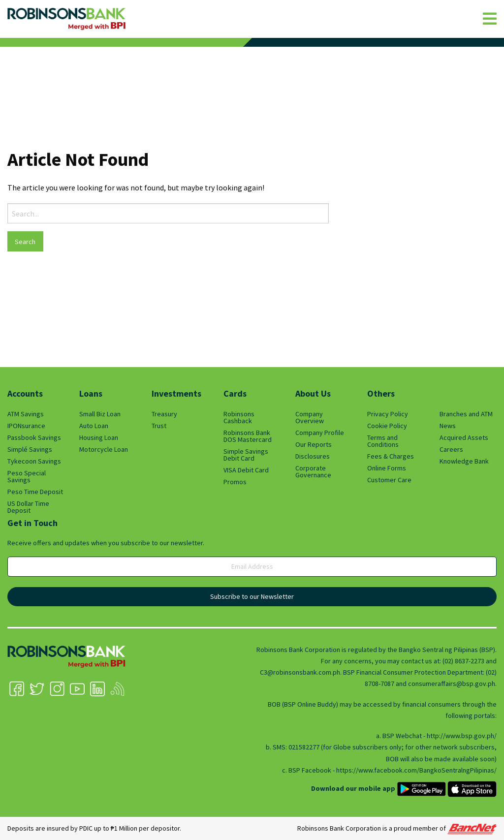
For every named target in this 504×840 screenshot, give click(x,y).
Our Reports (314, 444)
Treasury (164, 414)
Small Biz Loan (100, 414)
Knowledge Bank (464, 461)
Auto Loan (94, 426)
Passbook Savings (34, 437)
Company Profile (320, 433)
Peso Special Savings (27, 476)
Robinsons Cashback (239, 417)
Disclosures (313, 456)
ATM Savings (26, 414)
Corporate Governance (313, 471)
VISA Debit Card (246, 470)
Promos (235, 482)
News (448, 426)
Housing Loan (99, 437)
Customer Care (389, 480)
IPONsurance (26, 426)
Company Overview (310, 417)
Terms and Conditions (383, 441)
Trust (159, 426)
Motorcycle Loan (104, 449)
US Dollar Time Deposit (28, 507)
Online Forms (387, 468)
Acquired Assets (464, 437)
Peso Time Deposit (35, 492)
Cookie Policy (387, 426)
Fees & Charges (391, 456)
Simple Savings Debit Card (246, 455)
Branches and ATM (466, 414)
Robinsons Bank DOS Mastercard (248, 436)
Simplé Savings (30, 449)
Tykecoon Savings (34, 461)
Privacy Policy (388, 414)
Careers (451, 449)
